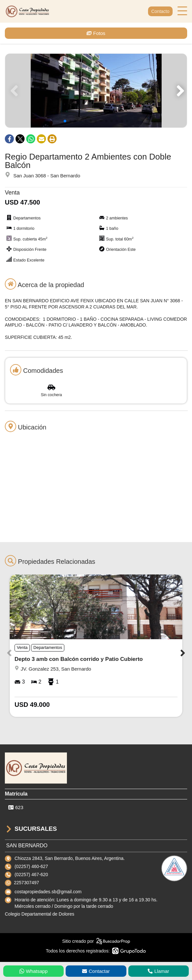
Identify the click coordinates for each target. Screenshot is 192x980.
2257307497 (27, 883)
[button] (179, 91)
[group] (96, 91)
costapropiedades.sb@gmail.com (48, 892)
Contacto (160, 11)
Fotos (96, 33)
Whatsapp (34, 971)
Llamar (158, 971)
